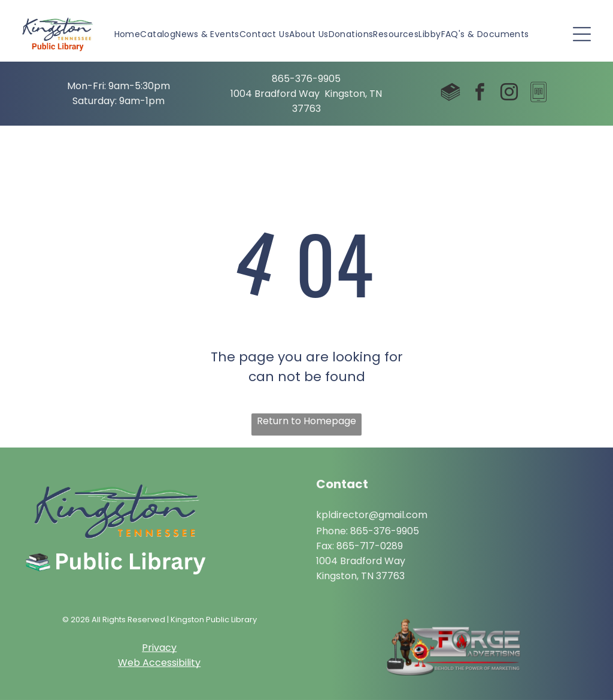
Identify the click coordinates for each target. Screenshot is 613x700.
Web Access (147, 663)
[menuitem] (128, 34)
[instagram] (509, 94)
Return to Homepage (306, 421)
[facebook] (480, 94)
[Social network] (450, 94)
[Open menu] (582, 34)
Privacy (159, 648)
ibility (189, 663)
